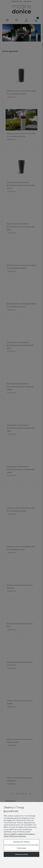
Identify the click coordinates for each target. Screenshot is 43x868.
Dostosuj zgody (21, 848)
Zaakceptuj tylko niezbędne (21, 842)
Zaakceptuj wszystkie (21, 854)
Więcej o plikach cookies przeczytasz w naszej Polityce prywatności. (19, 835)
